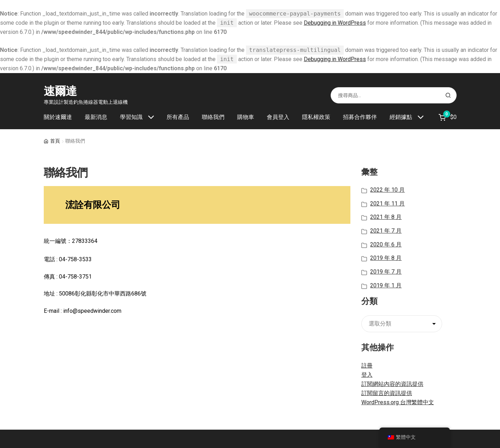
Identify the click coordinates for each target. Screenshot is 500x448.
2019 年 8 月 (386, 258)
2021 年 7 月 (386, 231)
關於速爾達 (58, 117)
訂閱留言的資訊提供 (387, 393)
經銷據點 (401, 117)
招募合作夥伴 (360, 117)
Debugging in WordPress (335, 23)
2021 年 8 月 (386, 217)
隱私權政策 (316, 117)
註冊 (367, 366)
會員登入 (278, 117)
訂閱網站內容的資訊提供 (392, 384)
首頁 (55, 141)
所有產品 (178, 117)
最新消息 (96, 117)
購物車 (246, 117)
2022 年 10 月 (387, 190)
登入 (367, 375)
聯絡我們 (213, 117)
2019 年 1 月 (386, 285)
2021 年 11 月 (387, 204)
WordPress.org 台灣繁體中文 (398, 402)
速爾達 (60, 91)
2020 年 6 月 (386, 244)
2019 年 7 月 (386, 272)
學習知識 (131, 117)
